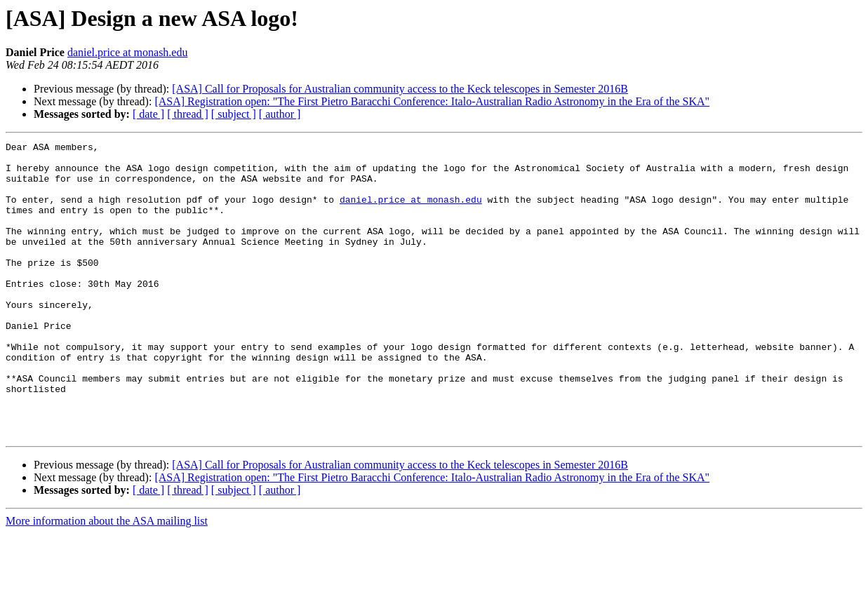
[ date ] (148, 114)
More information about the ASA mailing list (107, 580)
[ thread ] (188, 114)
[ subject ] (234, 114)
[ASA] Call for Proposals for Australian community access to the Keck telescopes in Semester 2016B (400, 89)
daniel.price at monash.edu (128, 52)
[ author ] (280, 114)
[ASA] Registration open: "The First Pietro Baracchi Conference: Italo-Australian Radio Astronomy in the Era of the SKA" (432, 101)
